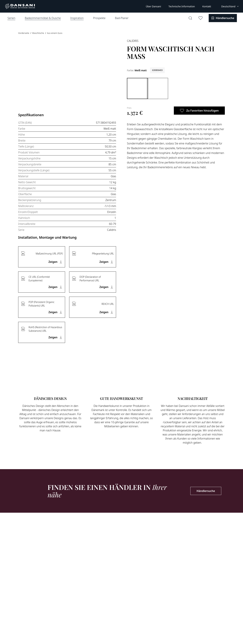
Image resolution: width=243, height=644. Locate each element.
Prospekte (99, 18)
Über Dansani (153, 6)
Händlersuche (206, 491)
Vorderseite (24, 33)
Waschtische (38, 33)
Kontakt (207, 6)
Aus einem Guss (55, 33)
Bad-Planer (122, 18)
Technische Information (182, 6)
